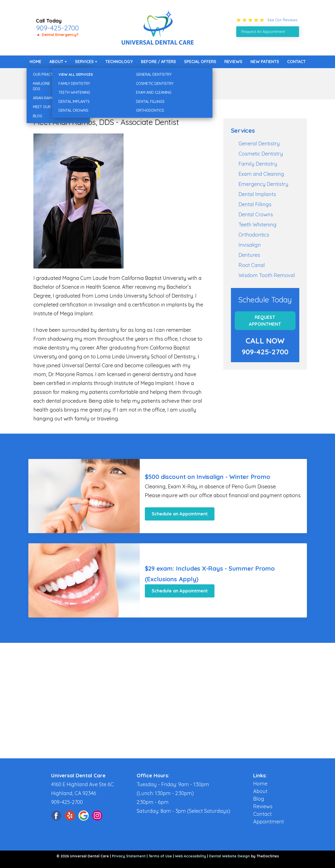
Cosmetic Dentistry (261, 154)
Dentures (249, 255)
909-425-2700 (57, 28)
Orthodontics (254, 235)
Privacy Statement (129, 856)
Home (35, 62)
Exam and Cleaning (261, 174)
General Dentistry (259, 143)
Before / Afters (159, 62)
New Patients (265, 62)
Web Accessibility (191, 856)
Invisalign (250, 245)
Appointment (269, 822)
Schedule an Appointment (180, 514)
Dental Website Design (230, 856)
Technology (119, 62)
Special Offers (200, 62)
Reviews (233, 62)
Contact (296, 62)
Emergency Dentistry (263, 184)
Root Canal (252, 265)
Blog (259, 799)
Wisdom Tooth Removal (267, 275)
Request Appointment (265, 321)
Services (84, 62)
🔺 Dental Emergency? (57, 35)
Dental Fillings (255, 204)
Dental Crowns (256, 214)
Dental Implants (257, 194)
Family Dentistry (258, 164)
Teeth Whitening (258, 225)
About (56, 62)
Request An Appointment (263, 32)
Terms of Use (160, 856)
